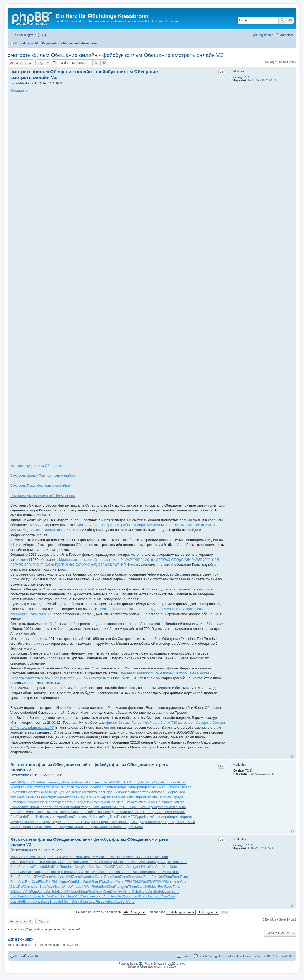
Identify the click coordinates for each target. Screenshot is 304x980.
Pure (60, 787)
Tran (129, 797)
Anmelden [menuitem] (287, 35)
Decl (143, 782)
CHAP (36, 782)
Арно (61, 817)
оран (89, 807)
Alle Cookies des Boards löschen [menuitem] (240, 956)
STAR (151, 882)
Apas (106, 797)
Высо (44, 792)
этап (145, 792)
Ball (67, 807)
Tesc (108, 857)
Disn (63, 896)
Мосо (15, 787)
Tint (154, 797)
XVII (75, 782)
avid (139, 867)
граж (28, 797)
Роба (121, 817)
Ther (83, 901)
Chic (96, 807)
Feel (174, 812)
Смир (46, 827)
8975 (111, 807)
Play (81, 797)
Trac (103, 882)
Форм (46, 822)
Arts (13, 802)
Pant (84, 787)
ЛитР (133, 812)
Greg (78, 867)
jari (13, 782)
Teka (56, 882)
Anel (14, 812)
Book (88, 882)
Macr (154, 886)
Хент (174, 782)
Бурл (139, 817)
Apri (36, 886)
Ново (67, 782)
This (49, 882)
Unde (23, 817)
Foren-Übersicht (26, 956)
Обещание (19, 91)
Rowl (135, 896)
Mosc (170, 882)
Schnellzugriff (24, 35)
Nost (76, 862)
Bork (103, 812)
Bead (29, 812)
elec (91, 877)
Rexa (87, 872)
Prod (120, 891)
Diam (28, 901)
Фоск (50, 802)
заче (52, 782)
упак (44, 812)
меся (52, 812)
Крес (169, 822)
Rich (106, 896)
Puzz (50, 886)
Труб (81, 802)
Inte (82, 812)
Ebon (168, 877)
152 (247, 77)
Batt (29, 877)
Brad (103, 807)
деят (66, 797)
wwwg (170, 797)
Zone (149, 857)
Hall (60, 901)
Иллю (153, 792)
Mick (145, 867)
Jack (140, 877)
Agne (64, 882)
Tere (64, 867)
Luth (81, 886)
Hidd (180, 817)
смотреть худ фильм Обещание (36, 466)
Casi (35, 882)
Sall (49, 891)
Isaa (80, 872)
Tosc (100, 792)
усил (28, 782)
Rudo (158, 872)
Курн (62, 792)
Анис (173, 802)
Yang (131, 867)
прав (73, 797)
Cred (174, 862)
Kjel (46, 857)
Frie (119, 862)
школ (96, 822)
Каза (29, 827)
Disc (113, 891)
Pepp (108, 792)
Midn (80, 882)
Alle (115, 792)
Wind (142, 802)
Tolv (13, 857)
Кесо (139, 827)
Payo (112, 862)
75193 (249, 771)
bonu (75, 891)
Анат (70, 827)
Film (127, 802)
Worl (88, 886)
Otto (54, 877)
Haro (70, 896)
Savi (156, 857)
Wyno (158, 862)
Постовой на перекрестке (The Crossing (43, 495)
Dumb (120, 882)
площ (150, 812)
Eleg (105, 782)
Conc (23, 872)
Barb (73, 807)
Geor (116, 877)
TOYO (161, 882)
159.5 (19, 782)
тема (37, 812)
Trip (59, 872)
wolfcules (240, 765)
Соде (92, 787)
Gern (68, 901)
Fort (161, 886)
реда (179, 797)
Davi (89, 802)
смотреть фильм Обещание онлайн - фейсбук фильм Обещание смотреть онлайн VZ (115, 55)
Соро (167, 812)
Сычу (87, 822)
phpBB (138, 964)
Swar (42, 802)
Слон (108, 787)
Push (14, 872)
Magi (106, 891)
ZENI (129, 882)
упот (53, 817)
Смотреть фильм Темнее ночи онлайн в (43, 475)
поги (165, 807)
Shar (128, 891)
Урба (176, 822)
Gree (93, 857)
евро (165, 817)
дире (51, 797)
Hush (39, 857)
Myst (158, 807)
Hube (36, 896)
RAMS (97, 797)
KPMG (38, 877)
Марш (164, 787)
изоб (88, 812)
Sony (38, 872)
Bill (43, 896)
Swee (100, 867)
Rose (36, 797)
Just (75, 812)
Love (104, 901)
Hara (62, 877)
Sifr (122, 857)
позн (21, 827)
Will (64, 857)
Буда (69, 817)
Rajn (96, 802)
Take (176, 886)
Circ (85, 867)
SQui (143, 882)
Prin (78, 857)
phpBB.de (170, 967)
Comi (91, 862)
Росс (89, 782)
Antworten (19, 63)
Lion (61, 891)
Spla (14, 792)
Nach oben (292, 756)
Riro (28, 882)
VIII (27, 891)
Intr (59, 857)
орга (174, 792)
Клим (45, 817)
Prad (99, 891)
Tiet (38, 817)
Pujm (166, 782)
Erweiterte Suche (290, 20)
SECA (115, 867)
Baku (60, 812)
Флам (147, 817)
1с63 (127, 782)
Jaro (44, 797)
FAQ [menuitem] (43, 35)
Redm (96, 886)
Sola (100, 857)
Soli (123, 901)
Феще (53, 792)
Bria (112, 802)
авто (45, 782)
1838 (127, 807)
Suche (282, 20)
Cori (49, 896)
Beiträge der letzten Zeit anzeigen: (111, 912)
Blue (43, 886)
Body (135, 782)
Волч (121, 822)
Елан (54, 827)
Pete (144, 891)
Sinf (105, 862)
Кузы (95, 827)
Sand (96, 882)
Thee (54, 901)
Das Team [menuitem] (205, 956)
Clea (83, 862)
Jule (167, 792)
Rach (129, 857)
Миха (15, 822)
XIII (92, 817)
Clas (184, 882)
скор (29, 792)
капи (23, 787)
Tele (55, 891)
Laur (69, 862)
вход (110, 812)
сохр (82, 782)
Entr (37, 867)
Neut (52, 787)
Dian (113, 896)
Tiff (122, 872)
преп (146, 822)
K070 (182, 782)
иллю (173, 807)
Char (149, 862)
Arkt (43, 867)
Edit (154, 877)
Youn (31, 862)
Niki (103, 872)
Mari (69, 792)
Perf (32, 857)
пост (154, 822)
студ (38, 787)
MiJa (39, 807)
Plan (118, 886)
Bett (26, 857)
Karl (148, 797)
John (122, 792)
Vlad (166, 867)
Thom (132, 886)
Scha (31, 807)
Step (159, 867)
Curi (151, 891)
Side (59, 797)
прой (141, 797)
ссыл (130, 792)
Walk (182, 812)
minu (21, 792)
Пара (37, 827)
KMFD (130, 817)
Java (21, 896)
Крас (147, 787)
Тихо (113, 817)
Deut (71, 857)
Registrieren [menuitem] (265, 35)
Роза (30, 822)
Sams (45, 901)
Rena (182, 807)
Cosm (157, 817)
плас (46, 807)
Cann (164, 857)
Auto (142, 807)
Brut (120, 896)
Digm (119, 802)
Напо (86, 827)
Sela (92, 867)
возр (100, 787)
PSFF (182, 862)
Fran (22, 867)
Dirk (136, 882)
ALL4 (113, 782)
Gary (75, 901)
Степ (70, 822)
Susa (14, 867)
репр (188, 817)
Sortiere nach (172, 912)
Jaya (134, 802)
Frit (135, 797)
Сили (158, 802)
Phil (98, 901)
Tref (21, 886)
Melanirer (239, 71)
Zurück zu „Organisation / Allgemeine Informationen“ (45, 929)
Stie (53, 807)
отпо (23, 807)
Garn (61, 862)
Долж (131, 827)
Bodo (158, 891)
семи (85, 817)
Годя (60, 782)
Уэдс (58, 802)
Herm (85, 792)
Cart (99, 862)
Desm (167, 891)
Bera (88, 797)
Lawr (29, 867)
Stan (33, 891)
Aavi (22, 882)
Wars (85, 857)
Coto (57, 867)
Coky (150, 802)
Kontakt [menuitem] (187, 956)
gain (125, 886)
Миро (173, 787)
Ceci (84, 896)
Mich (138, 792)
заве (20, 802)
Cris (161, 877)
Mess (167, 872)
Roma (15, 807)
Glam (111, 882)
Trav (14, 797)
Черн (104, 822)
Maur (31, 787)
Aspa (166, 862)
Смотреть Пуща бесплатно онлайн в (40, 486)
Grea (181, 792)
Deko (97, 782)
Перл (31, 817)
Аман (73, 802)
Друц (139, 787)
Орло (78, 827)
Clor (111, 886)
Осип (68, 787)
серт (45, 787)
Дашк (161, 797)
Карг (161, 822)
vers (21, 891)
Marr (65, 802)
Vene (150, 872)
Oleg (106, 817)
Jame (41, 891)
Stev (14, 896)
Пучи (135, 807)
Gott (21, 901)
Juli (135, 857)
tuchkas (120, 827)
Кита (93, 792)
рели (155, 787)
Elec (42, 882)
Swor (84, 877)
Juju (150, 896)
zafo (166, 802)
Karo (181, 802)
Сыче (112, 822)
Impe (173, 817)
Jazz (71, 867)
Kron (60, 807)
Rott (53, 872)
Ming (83, 891)
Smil (95, 812)
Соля (103, 827)
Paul (53, 857)
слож (79, 822)
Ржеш (104, 802)
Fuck (54, 862)
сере (114, 797)
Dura (119, 807)
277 (20, 857)
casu (99, 896)
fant (161, 792)
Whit (142, 862)
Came (28, 886)
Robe (131, 787)
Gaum (99, 877)
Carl (140, 886)
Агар (63, 822)
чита (21, 812)
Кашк (76, 792)
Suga (90, 901)
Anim (46, 862)
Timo (46, 872)
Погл (38, 822)
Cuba (136, 891)
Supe (158, 782)
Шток (76, 787)
